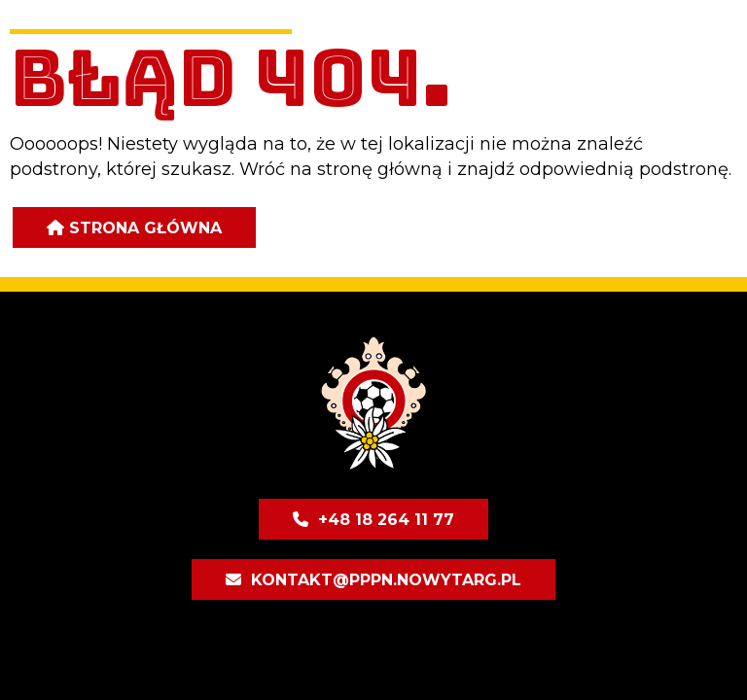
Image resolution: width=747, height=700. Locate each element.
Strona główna (145, 228)
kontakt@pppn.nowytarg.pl (386, 580)
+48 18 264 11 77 (386, 520)
